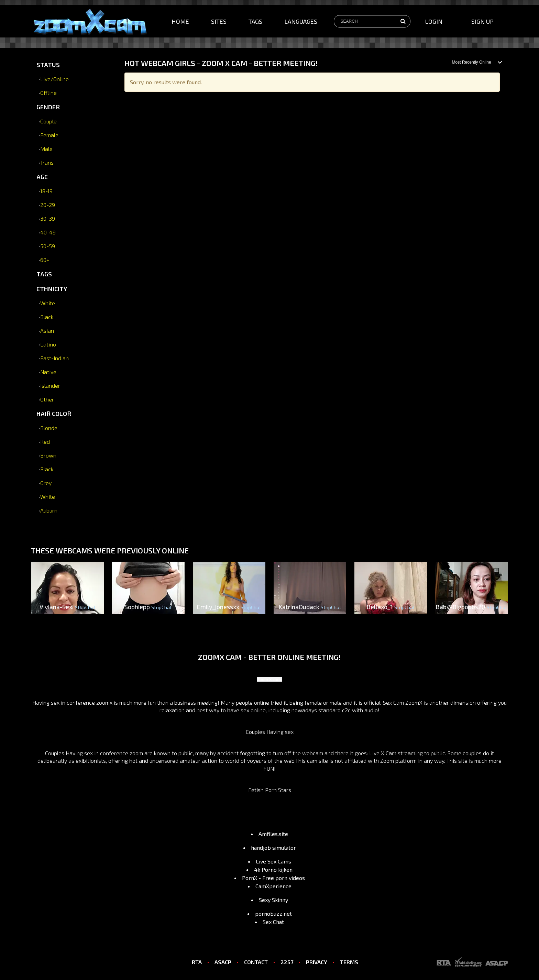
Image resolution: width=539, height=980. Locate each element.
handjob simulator (273, 847)
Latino (48, 344)
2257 (287, 962)
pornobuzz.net (273, 913)
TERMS (349, 962)
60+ (45, 260)
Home (180, 21)
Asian (47, 331)
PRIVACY (317, 962)
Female (49, 135)
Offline (48, 93)
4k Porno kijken (273, 869)
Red (45, 442)
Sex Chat (273, 922)
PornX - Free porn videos (273, 878)
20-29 (48, 205)
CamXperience (273, 886)
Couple (48, 121)
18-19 (46, 191)
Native (48, 372)
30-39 (48, 218)
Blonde (49, 428)
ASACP (223, 962)
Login (434, 21)
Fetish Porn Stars (270, 790)
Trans (47, 162)
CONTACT (256, 962)
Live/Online (54, 79)
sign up (482, 21)
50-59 (48, 246)
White (48, 303)
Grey (46, 483)
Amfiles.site (273, 834)
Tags (255, 21)
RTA (197, 962)
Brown (48, 455)
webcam (313, 753)
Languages (301, 21)
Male (46, 149)
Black (47, 317)
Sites (219, 21)
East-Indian (54, 358)
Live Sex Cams (273, 861)
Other (47, 399)
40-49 (48, 232)
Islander (50, 386)
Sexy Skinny (273, 900)
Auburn (49, 510)
